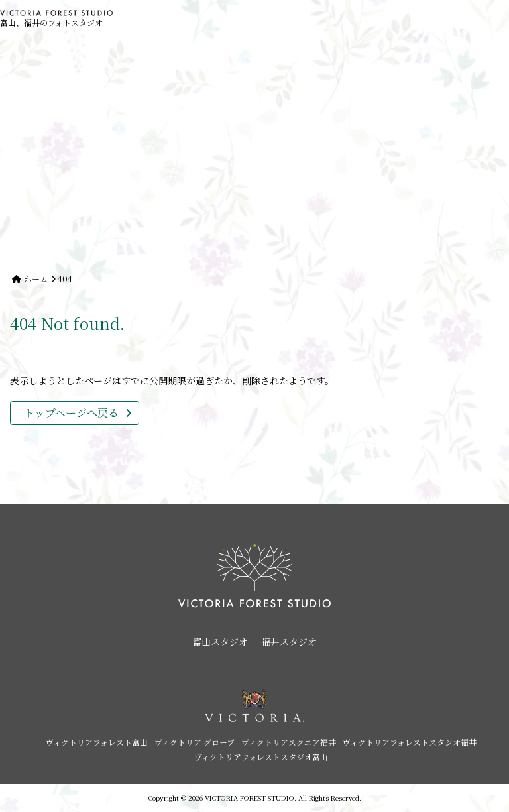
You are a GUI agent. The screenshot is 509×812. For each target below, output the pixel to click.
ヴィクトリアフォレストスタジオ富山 (261, 757)
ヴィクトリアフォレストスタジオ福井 (410, 742)
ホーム (36, 279)
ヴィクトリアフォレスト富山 (97, 742)
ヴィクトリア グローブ (195, 742)
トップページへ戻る (71, 413)
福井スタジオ (289, 642)
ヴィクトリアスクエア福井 (289, 742)
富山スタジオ (220, 642)
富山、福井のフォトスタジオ (56, 19)
